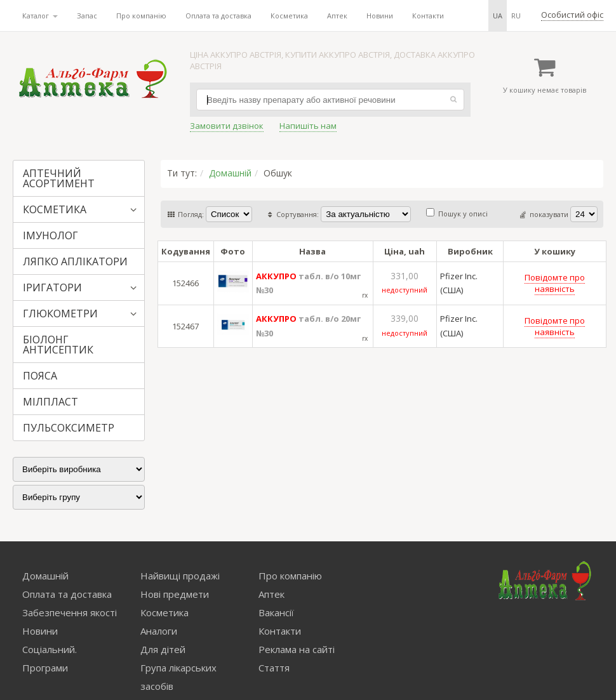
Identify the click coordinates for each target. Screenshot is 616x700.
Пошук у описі (457, 214)
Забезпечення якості (70, 612)
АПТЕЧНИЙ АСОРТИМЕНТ (59, 178)
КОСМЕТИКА (55, 209)
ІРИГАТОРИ (52, 287)
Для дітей (163, 649)
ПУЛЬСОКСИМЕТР (69, 428)
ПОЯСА (40, 376)
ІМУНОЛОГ (50, 235)
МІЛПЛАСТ (50, 402)
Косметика (289, 16)
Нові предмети (175, 594)
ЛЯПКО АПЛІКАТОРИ (75, 261)
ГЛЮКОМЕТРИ (60, 314)
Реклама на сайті (297, 649)
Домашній (230, 173)
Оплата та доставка (218, 16)
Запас (87, 16)
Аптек (337, 16)
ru (516, 16)
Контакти (428, 16)
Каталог (40, 16)
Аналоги (159, 631)
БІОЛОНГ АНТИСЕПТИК (58, 345)
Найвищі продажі (180, 576)
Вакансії (276, 612)
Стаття (274, 668)
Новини (380, 16)
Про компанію (141, 16)
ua (498, 16)
